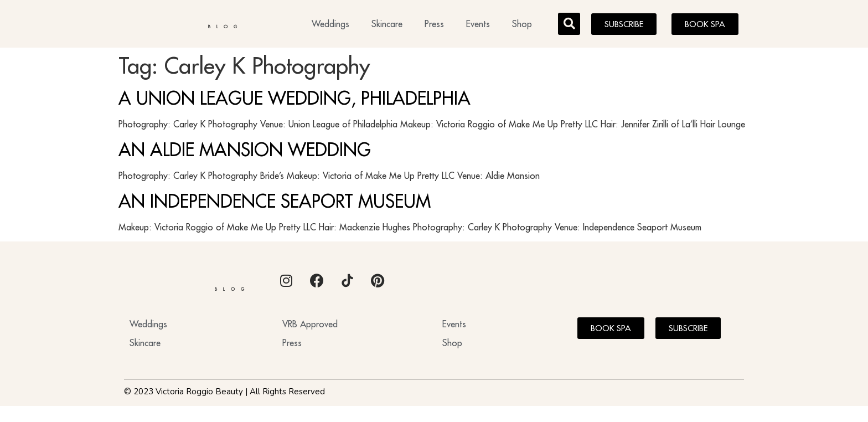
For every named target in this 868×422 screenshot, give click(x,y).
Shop (522, 25)
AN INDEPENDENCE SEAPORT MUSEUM (275, 204)
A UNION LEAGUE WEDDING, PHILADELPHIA (294, 101)
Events (478, 25)
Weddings (330, 25)
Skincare (387, 25)
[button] (569, 25)
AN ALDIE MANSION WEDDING (245, 153)
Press (434, 25)
